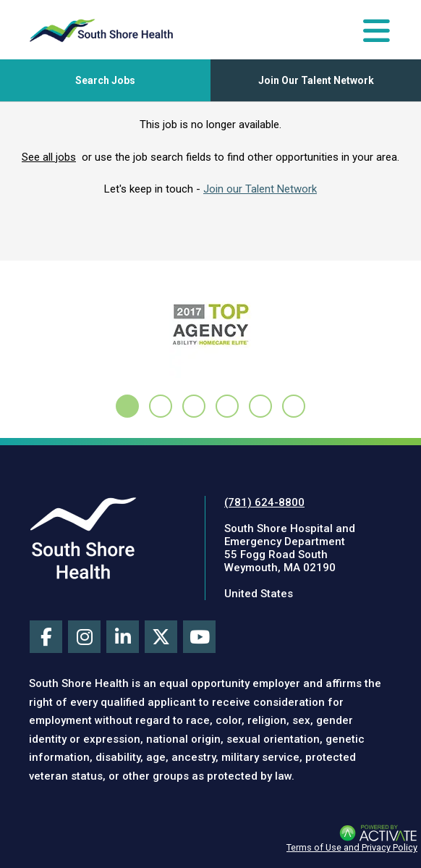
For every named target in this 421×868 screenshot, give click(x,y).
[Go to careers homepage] (101, 30)
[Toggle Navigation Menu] (377, 30)
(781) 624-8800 (264, 502)
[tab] (127, 406)
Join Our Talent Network (316, 80)
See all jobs (49, 157)
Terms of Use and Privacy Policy (352, 847)
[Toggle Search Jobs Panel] (105, 80)
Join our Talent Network (260, 189)
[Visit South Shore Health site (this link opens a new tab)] (83, 538)
